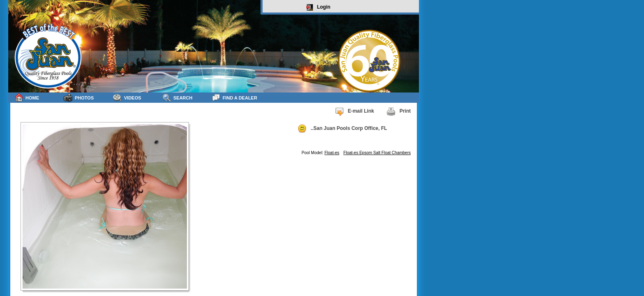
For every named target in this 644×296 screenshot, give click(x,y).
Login (319, 7)
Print (399, 111)
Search (177, 98)
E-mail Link (354, 111)
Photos (79, 98)
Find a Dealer (234, 98)
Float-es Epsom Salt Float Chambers (377, 153)
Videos (127, 98)
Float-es (332, 153)
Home (27, 98)
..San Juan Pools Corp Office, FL (342, 129)
